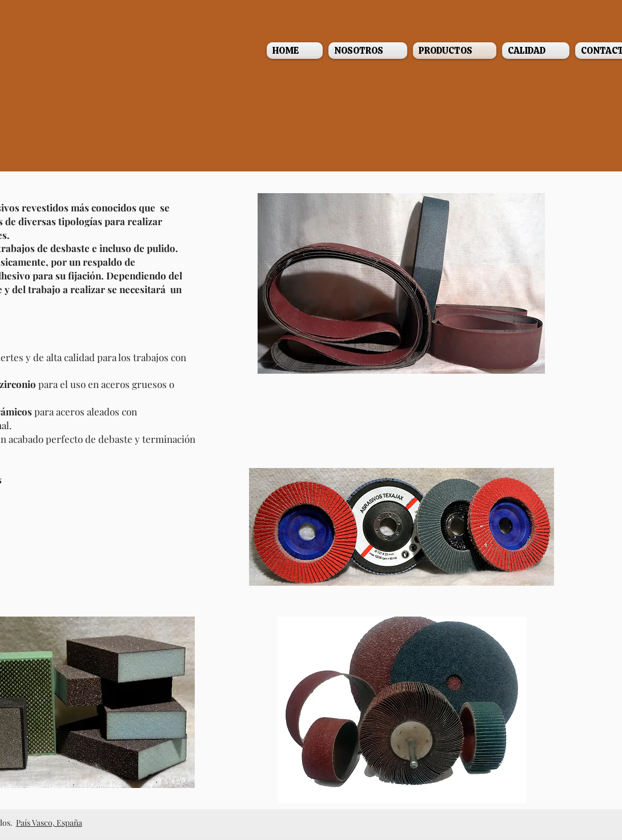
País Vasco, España (49, 823)
